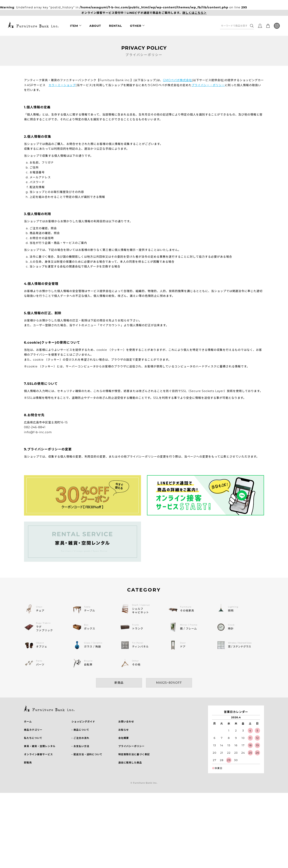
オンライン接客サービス (38, 754)
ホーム (28, 722)
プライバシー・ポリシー (208, 85)
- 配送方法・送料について (87, 754)
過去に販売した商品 (130, 763)
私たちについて (33, 738)
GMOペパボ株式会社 (177, 80)
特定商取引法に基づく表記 (134, 754)
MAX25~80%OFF (169, 683)
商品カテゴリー (33, 730)
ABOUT (95, 26)
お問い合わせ (126, 722)
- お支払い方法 (80, 746)
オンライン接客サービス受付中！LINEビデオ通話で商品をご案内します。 (144, 13)
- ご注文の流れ (80, 738)
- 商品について (80, 730)
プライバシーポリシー (131, 746)
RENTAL (115, 26)
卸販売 (28, 763)
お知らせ (124, 730)
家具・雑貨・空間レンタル (40, 746)
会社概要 (124, 738)
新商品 (119, 683)
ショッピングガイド (83, 722)
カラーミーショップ (62, 85)
